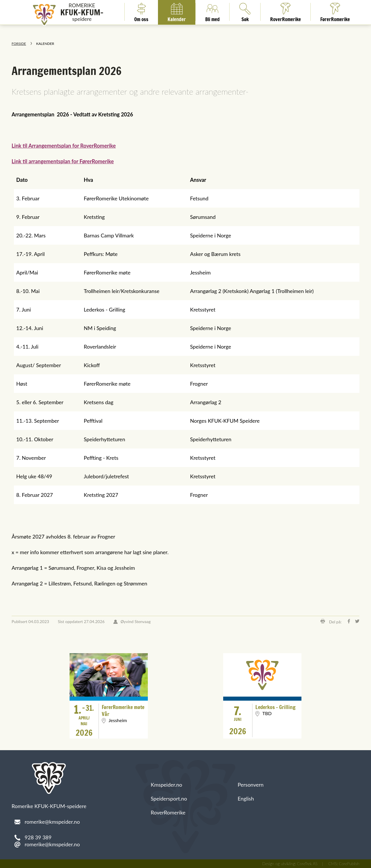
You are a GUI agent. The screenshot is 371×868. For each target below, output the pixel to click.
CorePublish (349, 864)
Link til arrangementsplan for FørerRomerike (63, 161)
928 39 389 (38, 837)
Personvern (251, 785)
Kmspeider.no (166, 785)
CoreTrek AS (307, 864)
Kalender (177, 12)
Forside (19, 44)
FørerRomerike (335, 12)
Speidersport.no (169, 799)
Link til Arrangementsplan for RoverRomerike (64, 146)
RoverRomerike (285, 12)
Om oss (141, 12)
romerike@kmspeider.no (52, 844)
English (246, 799)
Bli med (212, 12)
